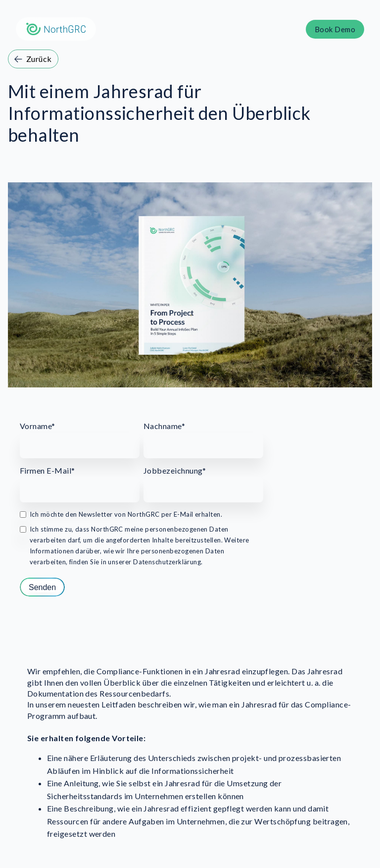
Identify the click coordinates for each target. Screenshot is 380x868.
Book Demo (335, 29)
